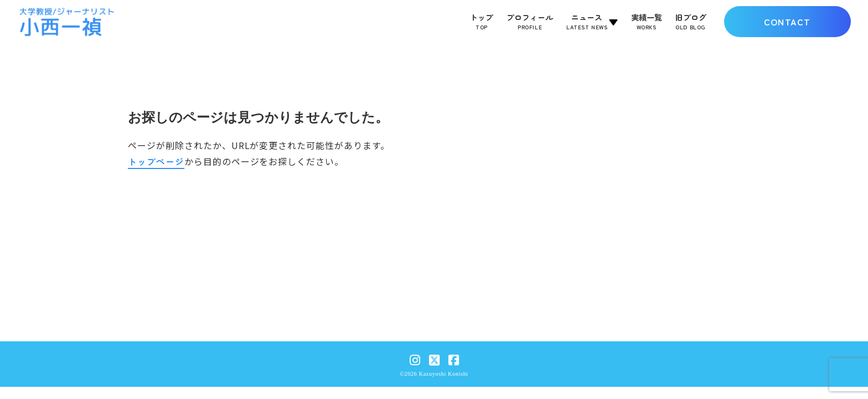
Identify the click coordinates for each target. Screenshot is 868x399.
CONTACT (787, 22)
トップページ (156, 161)
